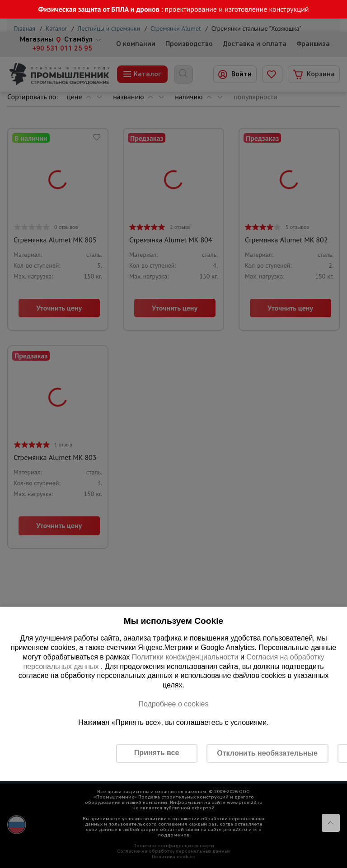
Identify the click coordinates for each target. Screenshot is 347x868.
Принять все (157, 753)
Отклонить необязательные (267, 753)
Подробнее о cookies (173, 704)
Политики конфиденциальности (185, 657)
